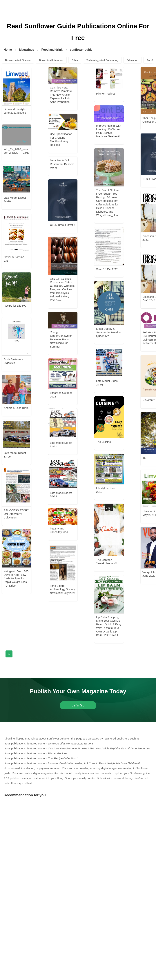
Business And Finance (18, 60)
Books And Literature (51, 60)
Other (75, 60)
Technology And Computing (102, 60)
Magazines (27, 50)
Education (132, 60)
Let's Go (78, 705)
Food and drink (52, 50)
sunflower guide (81, 50)
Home (8, 50)
